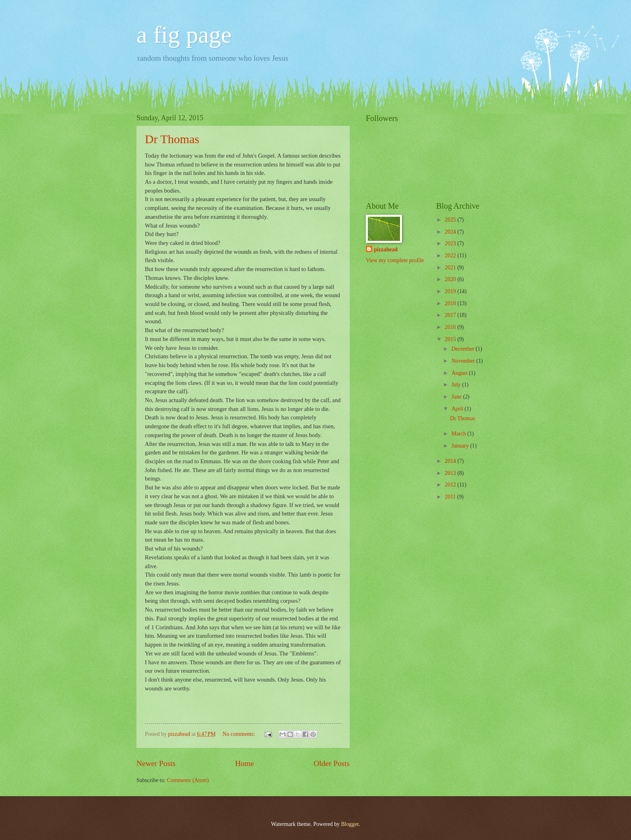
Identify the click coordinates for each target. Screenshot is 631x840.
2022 (451, 256)
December (464, 349)
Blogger (350, 824)
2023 (451, 243)
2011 (451, 497)
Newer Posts (156, 763)
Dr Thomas (172, 139)
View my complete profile (395, 260)
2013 (451, 473)
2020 (451, 279)
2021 (451, 268)
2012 (451, 485)
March (459, 434)
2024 (451, 232)
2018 (451, 303)
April (458, 409)
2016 (451, 327)
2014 (451, 461)
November (464, 361)
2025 (451, 220)
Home (244, 763)
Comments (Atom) (188, 780)
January (461, 446)
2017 (451, 315)
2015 (451, 339)
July (457, 385)
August (460, 373)
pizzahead (386, 250)
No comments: (239, 734)
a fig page (184, 35)
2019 (451, 291)
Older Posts (332, 763)
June (457, 397)
